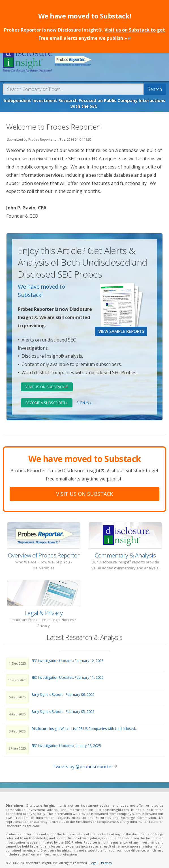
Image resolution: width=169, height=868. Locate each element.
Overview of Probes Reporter (44, 550)
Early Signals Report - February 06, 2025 (63, 689)
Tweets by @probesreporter (85, 761)
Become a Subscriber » (47, 397)
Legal (93, 857)
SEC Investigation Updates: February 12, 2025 (68, 655)
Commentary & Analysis (125, 550)
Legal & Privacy (44, 607)
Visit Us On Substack (84, 488)
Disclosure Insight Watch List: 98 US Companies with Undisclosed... (84, 723)
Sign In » (84, 397)
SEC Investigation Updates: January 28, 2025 (66, 740)
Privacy (107, 857)
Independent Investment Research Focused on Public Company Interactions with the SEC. (84, 98)
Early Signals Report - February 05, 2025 (63, 706)
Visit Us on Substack (49, 381)
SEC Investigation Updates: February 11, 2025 (68, 672)
